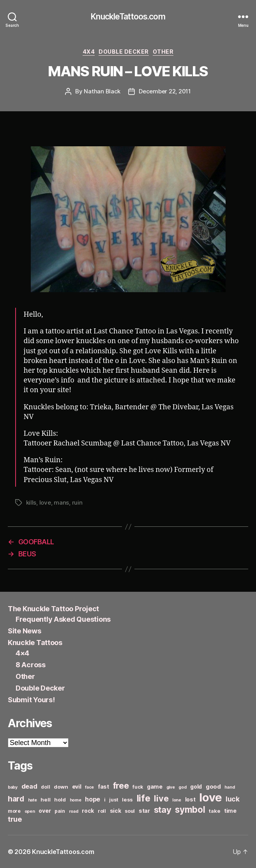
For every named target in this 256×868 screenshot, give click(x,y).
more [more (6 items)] (14, 811)
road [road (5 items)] (74, 811)
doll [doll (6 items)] (45, 787)
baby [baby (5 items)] (13, 787)
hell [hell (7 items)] (45, 800)
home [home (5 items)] (76, 800)
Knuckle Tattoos (35, 643)
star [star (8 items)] (144, 811)
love (45, 502)
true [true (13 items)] (15, 819)
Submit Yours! (31, 700)
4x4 (89, 52)
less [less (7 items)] (127, 800)
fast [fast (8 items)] (103, 786)
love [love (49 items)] (210, 797)
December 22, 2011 (165, 91)
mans (61, 502)
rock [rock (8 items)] (88, 811)
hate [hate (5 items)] (33, 800)
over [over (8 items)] (45, 811)
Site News (25, 631)
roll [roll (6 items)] (102, 811)
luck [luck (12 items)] (233, 799)
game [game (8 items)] (155, 786)
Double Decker (124, 52)
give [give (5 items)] (171, 787)
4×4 (22, 653)
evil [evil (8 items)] (77, 786)
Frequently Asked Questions (63, 619)
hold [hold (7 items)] (60, 800)
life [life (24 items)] (144, 798)
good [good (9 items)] (213, 786)
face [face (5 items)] (89, 787)
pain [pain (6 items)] (60, 811)
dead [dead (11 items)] (29, 786)
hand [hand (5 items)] (230, 787)
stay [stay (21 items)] (163, 810)
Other (163, 52)
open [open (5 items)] (30, 811)
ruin (77, 502)
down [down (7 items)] (61, 787)
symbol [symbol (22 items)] (190, 809)
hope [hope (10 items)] (93, 799)
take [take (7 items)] (215, 811)
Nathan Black (102, 91)
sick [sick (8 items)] (116, 811)
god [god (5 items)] (182, 787)
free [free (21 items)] (121, 786)
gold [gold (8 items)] (196, 786)
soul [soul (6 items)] (130, 811)
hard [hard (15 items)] (16, 799)
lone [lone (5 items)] (177, 800)
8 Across (31, 665)
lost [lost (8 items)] (190, 799)
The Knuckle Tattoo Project (53, 609)
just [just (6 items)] (114, 800)
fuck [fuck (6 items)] (138, 787)
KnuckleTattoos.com (128, 17)
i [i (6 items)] (105, 800)
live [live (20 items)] (161, 798)
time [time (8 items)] (230, 811)
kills (31, 502)
